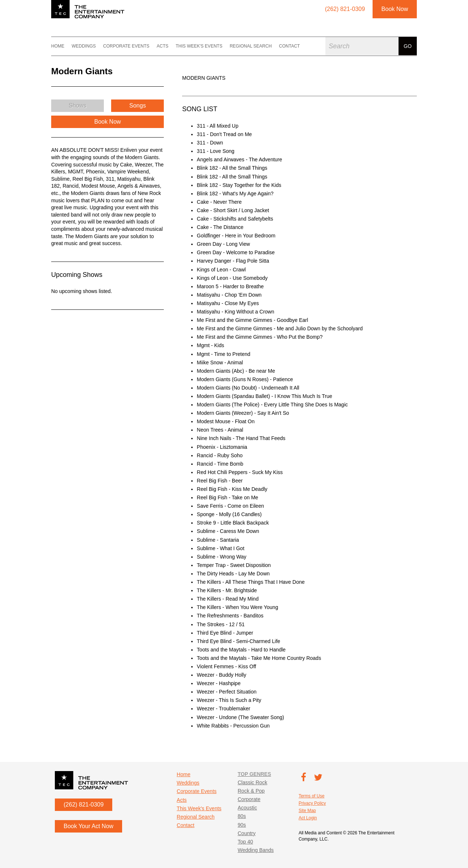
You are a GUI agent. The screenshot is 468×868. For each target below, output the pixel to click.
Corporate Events (126, 46)
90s (242, 825)
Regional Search (251, 46)
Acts (162, 46)
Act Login (308, 818)
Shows (78, 106)
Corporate (249, 799)
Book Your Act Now (88, 826)
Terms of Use (312, 796)
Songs (138, 106)
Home (58, 46)
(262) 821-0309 (84, 805)
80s (242, 816)
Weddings (84, 46)
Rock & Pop (251, 791)
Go (408, 46)
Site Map (307, 811)
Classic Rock (252, 782)
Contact (289, 46)
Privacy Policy (312, 803)
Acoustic (247, 808)
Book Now (395, 9)
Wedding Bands (256, 850)
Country (247, 833)
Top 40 (245, 842)
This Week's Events (199, 46)
